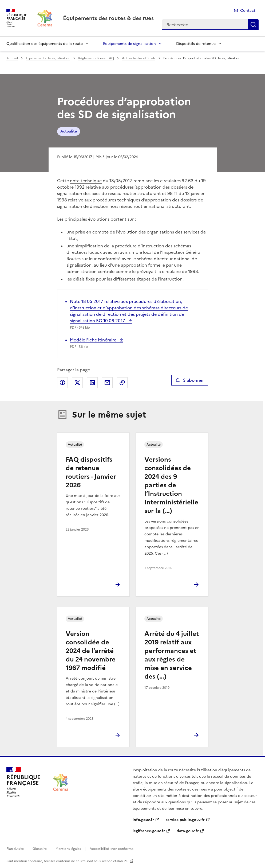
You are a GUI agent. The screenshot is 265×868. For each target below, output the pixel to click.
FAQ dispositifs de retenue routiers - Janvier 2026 (91, 472)
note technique (86, 181)
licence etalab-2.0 (115, 861)
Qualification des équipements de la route (45, 44)
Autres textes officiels (139, 58)
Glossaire (40, 849)
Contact (248, 11)
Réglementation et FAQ (96, 58)
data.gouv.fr (188, 831)
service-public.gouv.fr (185, 820)
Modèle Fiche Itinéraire (94, 340)
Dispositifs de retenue (196, 44)
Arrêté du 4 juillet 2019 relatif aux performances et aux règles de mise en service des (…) (172, 655)
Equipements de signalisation (129, 44)
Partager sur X (77, 383)
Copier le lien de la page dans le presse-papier (122, 383)
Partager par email (107, 383)
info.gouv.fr (143, 820)
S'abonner (190, 380)
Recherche (253, 25)
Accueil (12, 58)
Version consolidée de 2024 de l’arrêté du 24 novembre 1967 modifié (91, 651)
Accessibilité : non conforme (112, 849)
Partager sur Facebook (62, 383)
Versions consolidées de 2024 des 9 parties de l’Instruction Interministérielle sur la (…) (171, 485)
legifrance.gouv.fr (149, 831)
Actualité (69, 131)
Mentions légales (68, 849)
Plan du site (15, 849)
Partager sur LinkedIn (92, 383)
